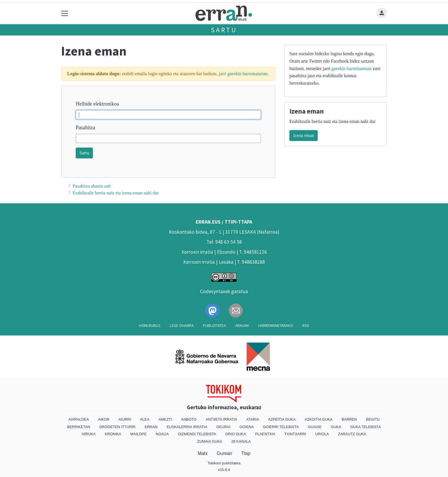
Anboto (189, 419)
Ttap (246, 453)
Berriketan (79, 427)
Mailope (138, 434)
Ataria (253, 419)
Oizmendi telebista (197, 434)
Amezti (165, 419)
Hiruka (89, 434)
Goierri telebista (281, 427)
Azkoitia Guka (318, 419)
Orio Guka (236, 434)
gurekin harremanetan (351, 68)
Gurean (224, 453)
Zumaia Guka (210, 441)
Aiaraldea (79, 419)
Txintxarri (295, 434)
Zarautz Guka (352, 434)
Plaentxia (265, 434)
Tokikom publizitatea (224, 463)
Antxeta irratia (221, 419)
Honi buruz (150, 325)
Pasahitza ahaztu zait (92, 186)
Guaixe (315, 427)
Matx (203, 453)
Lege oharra (182, 325)
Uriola (322, 434)
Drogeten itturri (118, 427)
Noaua (162, 434)
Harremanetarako (276, 325)
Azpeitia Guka (282, 419)
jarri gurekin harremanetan (243, 74)
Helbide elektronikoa (97, 104)
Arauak (242, 325)
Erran (151, 427)
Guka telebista (366, 427)
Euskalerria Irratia (187, 427)
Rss (306, 325)
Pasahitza (85, 128)
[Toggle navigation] (65, 13)
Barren (349, 419)
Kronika (113, 434)
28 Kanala (241, 441)
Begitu (373, 419)
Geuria (223, 427)
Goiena (247, 427)
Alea (145, 419)
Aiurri (125, 419)
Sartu (224, 30)
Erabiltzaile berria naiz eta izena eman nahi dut (116, 193)
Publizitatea (214, 325)
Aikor (104, 419)
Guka (336, 427)
